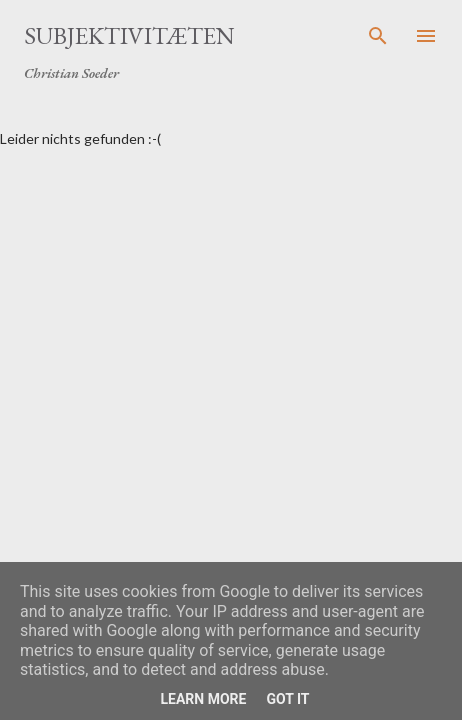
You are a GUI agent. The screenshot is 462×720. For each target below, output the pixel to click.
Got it (287, 699)
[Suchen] (378, 36)
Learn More (203, 699)
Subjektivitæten (129, 35)
